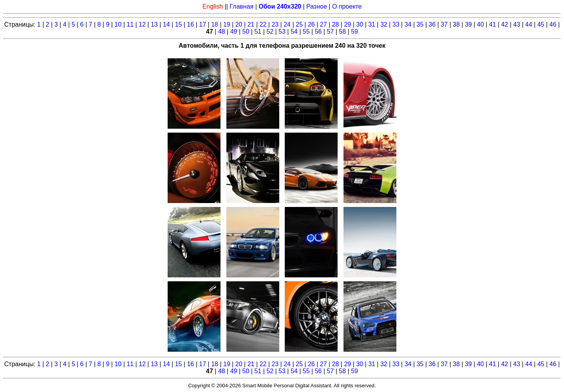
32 (384, 24)
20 (239, 24)
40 (481, 24)
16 (190, 24)
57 (330, 31)
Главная (241, 6)
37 (444, 24)
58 (342, 31)
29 (347, 24)
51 (258, 31)
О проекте (347, 6)
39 (468, 24)
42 (504, 24)
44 (529, 24)
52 (270, 31)
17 (202, 24)
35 (420, 24)
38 (456, 24)
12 (142, 24)
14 (166, 24)
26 (311, 24)
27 (324, 24)
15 (179, 24)
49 (234, 31)
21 (251, 24)
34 (408, 24)
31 (372, 24)
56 (318, 31)
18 (215, 24)
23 (275, 24)
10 (118, 24)
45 (541, 24)
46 (553, 24)
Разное (317, 6)
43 (517, 24)
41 (493, 24)
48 (222, 31)
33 (396, 24)
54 (294, 31)
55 (306, 31)
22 (263, 24)
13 (154, 24)
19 (227, 24)
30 (360, 24)
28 (336, 24)
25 (299, 24)
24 (287, 24)
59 (354, 31)
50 (246, 31)
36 (432, 24)
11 (130, 24)
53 (282, 31)
